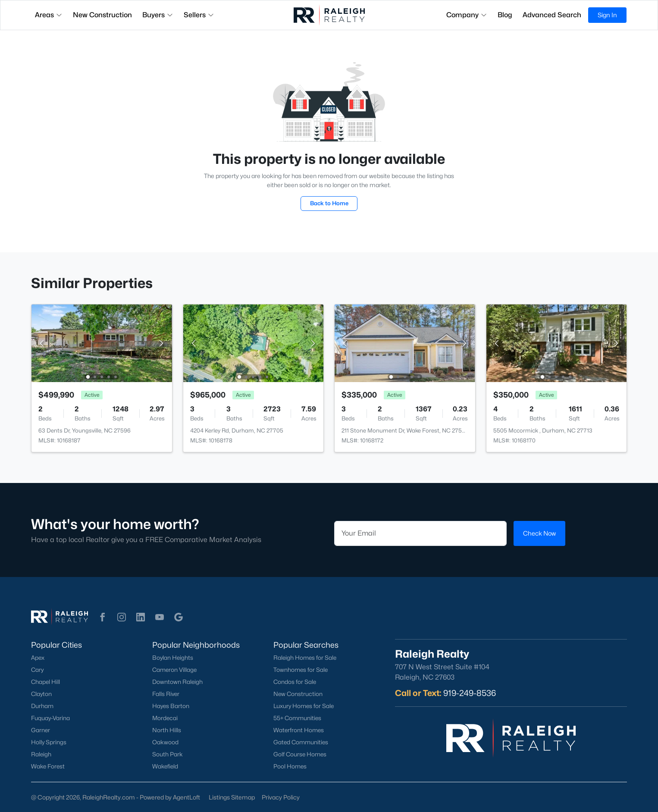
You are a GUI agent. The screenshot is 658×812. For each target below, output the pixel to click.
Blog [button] (505, 15)
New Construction (298, 694)
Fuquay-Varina (50, 718)
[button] (103, 617)
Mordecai (165, 718)
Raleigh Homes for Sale (305, 658)
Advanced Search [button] (552, 15)
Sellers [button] (199, 15)
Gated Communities (301, 742)
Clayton (41, 694)
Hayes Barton (171, 706)
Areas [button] (49, 15)
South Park (168, 754)
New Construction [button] (102, 15)
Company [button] (467, 15)
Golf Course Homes (300, 754)
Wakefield (165, 766)
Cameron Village (174, 670)
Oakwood (165, 742)
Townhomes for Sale (301, 670)
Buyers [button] (158, 15)
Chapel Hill (45, 682)
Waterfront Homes (299, 730)
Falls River (166, 694)
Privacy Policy (281, 797)
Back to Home (329, 203)
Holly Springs (49, 742)
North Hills (167, 730)
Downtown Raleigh (177, 682)
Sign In (607, 15)
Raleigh (41, 754)
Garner (41, 730)
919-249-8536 (470, 693)
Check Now (539, 533)
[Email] (420, 533)
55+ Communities (297, 718)
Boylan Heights (173, 658)
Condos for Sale (295, 682)
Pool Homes (290, 766)
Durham (42, 706)
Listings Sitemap (232, 797)
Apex (38, 658)
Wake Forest (48, 766)
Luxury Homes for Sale (304, 706)
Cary (37, 670)
